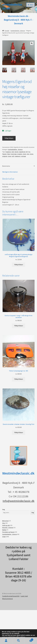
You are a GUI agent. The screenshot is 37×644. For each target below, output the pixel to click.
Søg (4, 509)
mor (28, 154)
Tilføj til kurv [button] (19, 265)
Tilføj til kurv (9, 138)
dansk (16, 152)
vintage (23, 156)
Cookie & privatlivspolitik (11, 596)
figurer (4, 154)
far (29, 152)
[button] (32, 43)
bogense (8, 152)
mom (24, 154)
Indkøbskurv (29, 639)
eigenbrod (22, 152)
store (9, 156)
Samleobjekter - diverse (18, 31)
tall (13, 156)
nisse (32, 154)
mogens (20, 154)
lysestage (14, 154)
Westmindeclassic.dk (12, 6)
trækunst (18, 156)
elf (27, 152)
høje (9, 154)
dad (13, 152)
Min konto (6, 641)
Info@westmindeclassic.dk (19, 501)
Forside (7, 31)
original (5, 156)
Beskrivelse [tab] (6, 166)
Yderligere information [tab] (10, 172)
